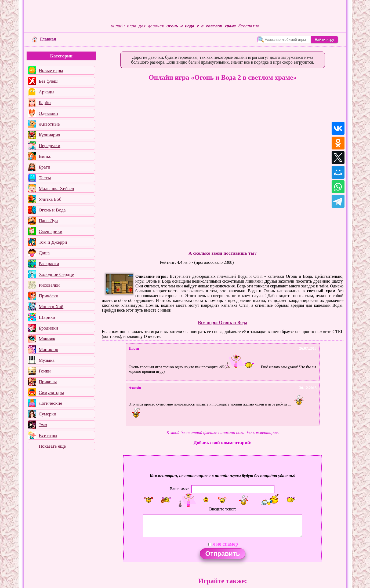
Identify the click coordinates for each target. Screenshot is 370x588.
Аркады (46, 92)
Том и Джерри (53, 242)
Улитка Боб (50, 199)
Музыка (47, 360)
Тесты (45, 178)
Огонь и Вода (52, 210)
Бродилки (48, 328)
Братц (44, 167)
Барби (45, 103)
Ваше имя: (179, 489)
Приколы (48, 382)
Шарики (47, 317)
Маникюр (48, 349)
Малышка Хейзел (56, 188)
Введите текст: (223, 509)
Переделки (49, 145)
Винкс (45, 156)
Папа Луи (48, 221)
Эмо (43, 425)
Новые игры (51, 70)
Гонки (45, 371)
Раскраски (49, 264)
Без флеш (48, 81)
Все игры (48, 435)
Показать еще (52, 446)
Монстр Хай (51, 306)
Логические (50, 403)
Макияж (47, 339)
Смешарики (50, 231)
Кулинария (49, 135)
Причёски (48, 296)
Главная (44, 39)
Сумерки (48, 414)
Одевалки (48, 113)
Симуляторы (51, 392)
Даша (44, 253)
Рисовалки (49, 285)
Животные (49, 124)
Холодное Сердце (56, 274)
